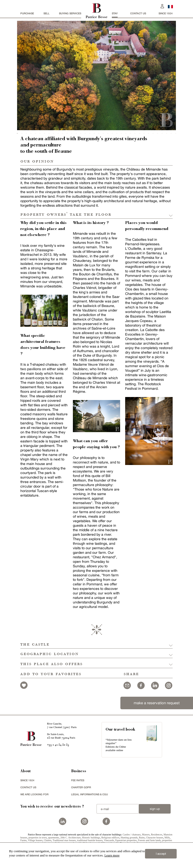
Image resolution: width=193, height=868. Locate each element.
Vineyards (109, 840)
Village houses (35, 840)
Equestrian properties (126, 840)
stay (115, 13)
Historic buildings (91, 838)
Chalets (47, 840)
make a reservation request (157, 703)
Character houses (155, 838)
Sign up (155, 809)
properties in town (38, 838)
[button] (96, 644)
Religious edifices (110, 838)
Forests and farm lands (149, 840)
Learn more (112, 855)
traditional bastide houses (90, 840)
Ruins (142, 838)
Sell (46, 13)
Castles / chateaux (132, 835)
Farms (23, 840)
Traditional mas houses (64, 840)
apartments (54, 838)
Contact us (138, 13)
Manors (146, 835)
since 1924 (166, 13)
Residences (157, 835)
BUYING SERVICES (70, 13)
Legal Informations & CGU (89, 794)
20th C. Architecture (70, 838)
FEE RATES (78, 780)
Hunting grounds (129, 838)
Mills (167, 838)
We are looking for (34, 794)
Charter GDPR (81, 787)
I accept (161, 854)
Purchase (27, 13)
